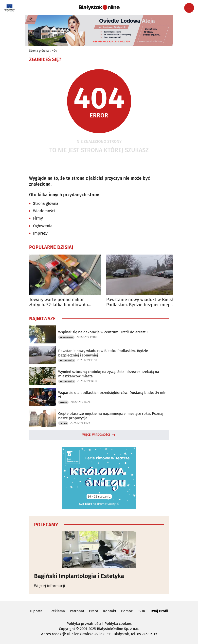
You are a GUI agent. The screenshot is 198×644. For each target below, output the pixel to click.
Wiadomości (44, 211)
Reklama (58, 611)
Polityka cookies (118, 624)
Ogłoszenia (43, 226)
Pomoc (127, 611)
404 (54, 51)
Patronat (77, 611)
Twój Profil (159, 611)
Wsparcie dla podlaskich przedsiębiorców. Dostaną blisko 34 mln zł (112, 395)
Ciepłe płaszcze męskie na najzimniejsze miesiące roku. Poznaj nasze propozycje (111, 416)
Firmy (38, 218)
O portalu (38, 611)
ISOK (141, 611)
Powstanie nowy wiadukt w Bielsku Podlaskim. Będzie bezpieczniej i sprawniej (141, 302)
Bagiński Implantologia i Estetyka (79, 576)
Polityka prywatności (84, 624)
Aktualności (67, 361)
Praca (94, 611)
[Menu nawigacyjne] (189, 8)
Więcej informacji (50, 586)
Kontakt (110, 611)
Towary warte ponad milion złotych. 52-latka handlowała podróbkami (59, 302)
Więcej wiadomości (96, 435)
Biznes (63, 402)
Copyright (67, 629)
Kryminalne (66, 338)
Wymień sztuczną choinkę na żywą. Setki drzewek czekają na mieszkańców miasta (109, 374)
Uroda (63, 423)
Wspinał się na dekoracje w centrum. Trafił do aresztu (103, 332)
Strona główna (39, 51)
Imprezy (40, 233)
